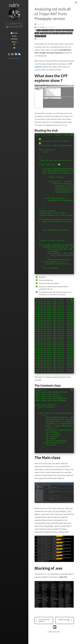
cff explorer (44, 33)
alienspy (69, 33)
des (50, 33)
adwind (43, 36)
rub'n (14, 5)
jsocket (37, 36)
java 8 (39, 30)
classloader (69, 30)
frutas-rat (55, 33)
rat (63, 30)
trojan (37, 33)
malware (58, 30)
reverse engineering (48, 30)
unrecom (63, 33)
